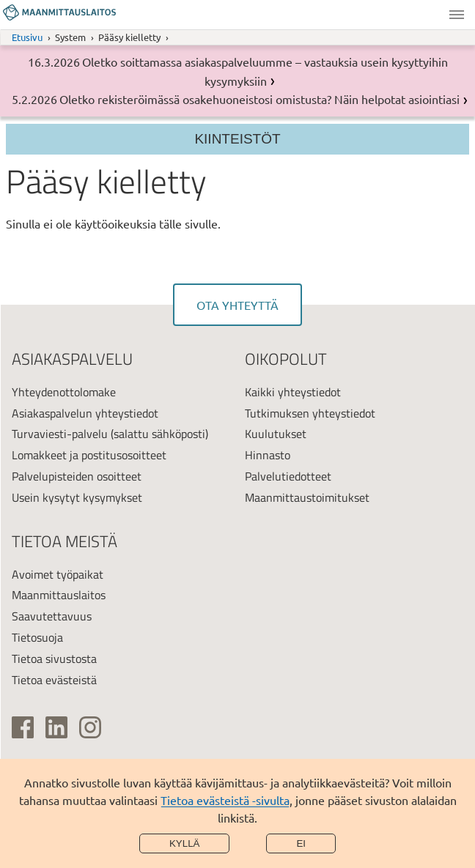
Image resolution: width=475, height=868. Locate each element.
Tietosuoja (37, 637)
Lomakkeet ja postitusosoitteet (89, 455)
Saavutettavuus (52, 616)
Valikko (457, 15)
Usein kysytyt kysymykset (77, 497)
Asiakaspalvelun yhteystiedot (85, 413)
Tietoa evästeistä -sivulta (225, 800)
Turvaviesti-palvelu (60, 434)
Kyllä (185, 843)
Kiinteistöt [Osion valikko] (237, 139)
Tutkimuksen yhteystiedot (310, 413)
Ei (301, 843)
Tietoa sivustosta (54, 659)
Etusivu (27, 37)
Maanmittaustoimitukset (307, 497)
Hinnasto (268, 455)
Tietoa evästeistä (54, 680)
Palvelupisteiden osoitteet (77, 476)
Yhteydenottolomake (64, 392)
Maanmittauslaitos (59, 595)
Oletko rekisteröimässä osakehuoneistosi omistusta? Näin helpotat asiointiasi (259, 99)
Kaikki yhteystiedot (293, 392)
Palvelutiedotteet (288, 476)
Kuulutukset (276, 434)
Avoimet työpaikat (58, 574)
